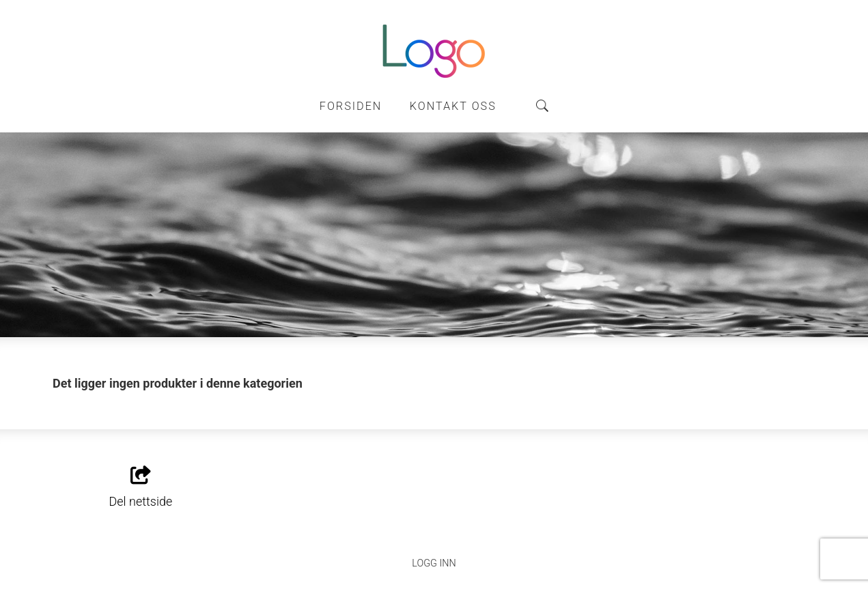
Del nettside (141, 487)
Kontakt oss (453, 106)
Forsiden (351, 106)
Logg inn (434, 563)
